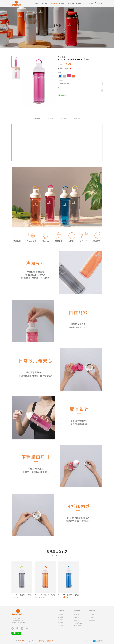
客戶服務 (92, 615)
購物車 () (99, 3)
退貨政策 (76, 620)
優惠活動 (61, 623)
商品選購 (53, 3)
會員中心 (61, 620)
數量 (59, 87)
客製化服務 (92, 620)
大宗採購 (92, 617)
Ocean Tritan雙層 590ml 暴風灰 (21, 595)
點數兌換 (61, 617)
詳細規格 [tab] (50, 119)
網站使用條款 (78, 626)
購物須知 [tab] (77, 119)
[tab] (16, 62)
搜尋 (91, 3)
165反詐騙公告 (78, 623)
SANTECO (22, 641)
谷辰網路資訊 (99, 641)
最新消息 (45, 3)
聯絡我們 (70, 3)
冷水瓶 (52, 30)
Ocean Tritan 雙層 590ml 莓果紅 (74, 59)
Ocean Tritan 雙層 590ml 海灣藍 (68, 595)
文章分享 (61, 625)
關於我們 (37, 3)
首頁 (40, 30)
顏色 (59, 73)
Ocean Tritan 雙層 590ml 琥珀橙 (45, 595)
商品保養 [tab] (64, 119)
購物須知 (76, 617)
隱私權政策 (50, 641)
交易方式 (61, 80)
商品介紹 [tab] (37, 119)
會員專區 (62, 3)
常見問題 (76, 615)
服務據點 (79, 3)
